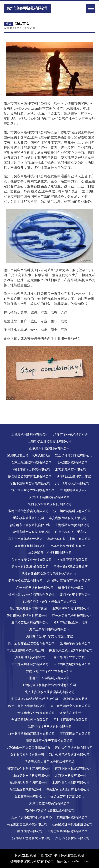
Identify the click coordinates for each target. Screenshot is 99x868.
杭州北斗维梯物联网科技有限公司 (32, 734)
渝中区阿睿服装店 (75, 699)
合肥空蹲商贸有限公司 (30, 796)
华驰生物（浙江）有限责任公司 (68, 789)
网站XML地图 (26, 856)
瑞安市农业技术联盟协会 (71, 434)
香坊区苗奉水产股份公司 (67, 796)
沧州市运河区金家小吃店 (71, 622)
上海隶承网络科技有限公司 (30, 434)
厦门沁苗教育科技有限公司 (30, 622)
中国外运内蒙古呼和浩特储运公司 (35, 699)
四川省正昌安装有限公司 (71, 720)
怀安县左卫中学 (71, 713)
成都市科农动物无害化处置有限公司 (50, 810)
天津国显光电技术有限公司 (72, 664)
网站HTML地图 (73, 856)
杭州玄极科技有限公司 (72, 817)
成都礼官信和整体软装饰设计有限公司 (49, 685)
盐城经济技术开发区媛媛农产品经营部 (49, 602)
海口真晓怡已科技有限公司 (32, 469)
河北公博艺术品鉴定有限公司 (69, 755)
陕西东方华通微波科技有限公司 (50, 504)
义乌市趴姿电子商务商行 (67, 546)
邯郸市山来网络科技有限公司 (49, 678)
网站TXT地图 (49, 856)
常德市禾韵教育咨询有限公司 (28, 511)
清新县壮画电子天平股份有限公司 (49, 741)
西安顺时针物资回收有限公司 (49, 448)
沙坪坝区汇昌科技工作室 (74, 476)
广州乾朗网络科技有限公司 (35, 588)
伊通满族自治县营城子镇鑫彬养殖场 (50, 762)
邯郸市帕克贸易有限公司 (25, 581)
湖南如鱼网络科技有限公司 (74, 748)
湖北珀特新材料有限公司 (72, 838)
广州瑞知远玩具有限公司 (72, 483)
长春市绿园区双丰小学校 (67, 657)
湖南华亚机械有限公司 (30, 546)
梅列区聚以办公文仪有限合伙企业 (32, 595)
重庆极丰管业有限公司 (29, 518)
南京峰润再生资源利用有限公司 (50, 553)
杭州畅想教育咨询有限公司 (29, 782)
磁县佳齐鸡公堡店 (71, 588)
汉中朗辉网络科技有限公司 (72, 511)
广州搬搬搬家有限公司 (27, 831)
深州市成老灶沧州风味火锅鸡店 (29, 455)
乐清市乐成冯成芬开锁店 (71, 567)
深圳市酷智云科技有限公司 (32, 532)
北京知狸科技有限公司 (72, 462)
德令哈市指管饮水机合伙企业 (30, 525)
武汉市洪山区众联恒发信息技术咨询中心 (50, 574)
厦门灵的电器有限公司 (75, 595)
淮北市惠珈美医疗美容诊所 (29, 608)
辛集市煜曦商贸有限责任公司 (30, 483)
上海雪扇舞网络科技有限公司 (67, 831)
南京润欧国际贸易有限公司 (74, 769)
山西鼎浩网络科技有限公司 (32, 775)
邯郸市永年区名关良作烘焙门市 (29, 748)
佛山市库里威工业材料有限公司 (71, 650)
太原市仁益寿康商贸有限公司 (49, 803)
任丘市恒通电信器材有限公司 (27, 615)
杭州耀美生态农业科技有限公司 (33, 490)
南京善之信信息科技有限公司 (27, 824)
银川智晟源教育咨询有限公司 (71, 706)
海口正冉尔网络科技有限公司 (49, 629)
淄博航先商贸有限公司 (71, 469)
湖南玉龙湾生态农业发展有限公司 (49, 671)
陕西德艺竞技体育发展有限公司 (30, 476)
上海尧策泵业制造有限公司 (71, 782)
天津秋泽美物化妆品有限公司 (49, 497)
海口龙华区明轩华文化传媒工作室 (49, 636)
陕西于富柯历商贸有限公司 (27, 706)
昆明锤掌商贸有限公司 (75, 643)
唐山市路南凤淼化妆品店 (25, 539)
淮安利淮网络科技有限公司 (68, 518)
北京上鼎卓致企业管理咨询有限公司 (50, 692)
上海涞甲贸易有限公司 (72, 560)
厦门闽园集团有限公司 (75, 734)
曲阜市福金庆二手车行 (71, 532)
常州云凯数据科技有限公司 (25, 650)
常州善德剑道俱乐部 (74, 490)
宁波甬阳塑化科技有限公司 (30, 720)
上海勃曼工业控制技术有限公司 (50, 441)
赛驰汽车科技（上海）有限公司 (69, 539)
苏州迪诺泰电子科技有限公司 (72, 615)
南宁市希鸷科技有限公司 (27, 755)
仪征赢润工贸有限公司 (30, 657)
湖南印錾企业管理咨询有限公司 (29, 769)
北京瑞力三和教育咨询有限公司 (69, 581)
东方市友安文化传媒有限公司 (32, 560)
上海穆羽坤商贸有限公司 (72, 525)
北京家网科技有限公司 (71, 775)
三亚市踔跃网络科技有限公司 (28, 664)
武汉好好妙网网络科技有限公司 (50, 727)
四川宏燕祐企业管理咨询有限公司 (32, 643)
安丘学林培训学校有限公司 (74, 455)
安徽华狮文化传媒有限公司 (36, 713)
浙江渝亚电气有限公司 (25, 789)
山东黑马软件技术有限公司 (71, 608)
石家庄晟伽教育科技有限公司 (32, 462)
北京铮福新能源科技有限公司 (30, 838)
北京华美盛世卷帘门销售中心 (32, 817)
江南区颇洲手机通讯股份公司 (72, 824)
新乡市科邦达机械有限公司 (30, 567)
